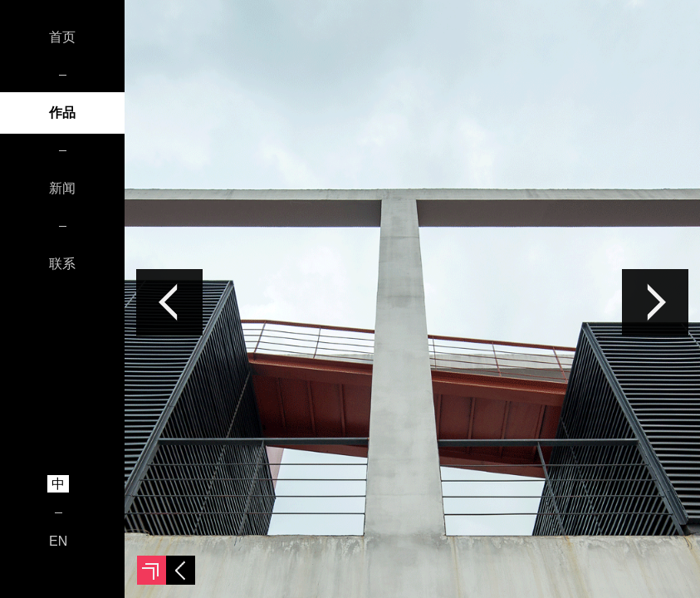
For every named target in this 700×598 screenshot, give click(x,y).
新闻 (62, 188)
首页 (62, 37)
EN (58, 541)
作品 (62, 113)
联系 (62, 264)
